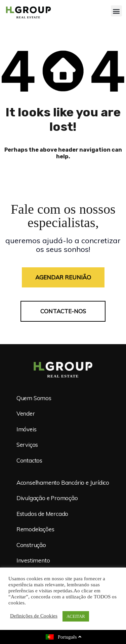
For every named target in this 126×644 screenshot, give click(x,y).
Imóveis (27, 429)
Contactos (29, 460)
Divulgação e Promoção (47, 498)
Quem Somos (34, 398)
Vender (26, 414)
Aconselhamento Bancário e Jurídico (63, 482)
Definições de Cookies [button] (34, 616)
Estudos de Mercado (42, 514)
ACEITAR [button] (76, 616)
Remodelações (35, 529)
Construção (31, 545)
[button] (116, 11)
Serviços (27, 445)
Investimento (33, 560)
